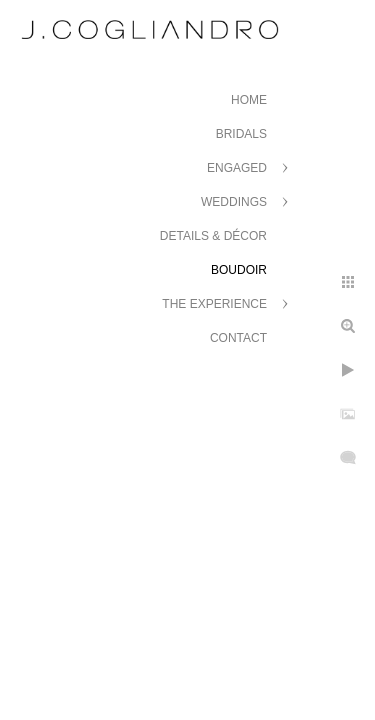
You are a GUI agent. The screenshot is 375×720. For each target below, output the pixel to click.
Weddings (234, 202)
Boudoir (239, 270)
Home (249, 100)
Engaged (237, 168)
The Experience (214, 304)
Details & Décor (213, 236)
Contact (238, 338)
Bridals (241, 134)
